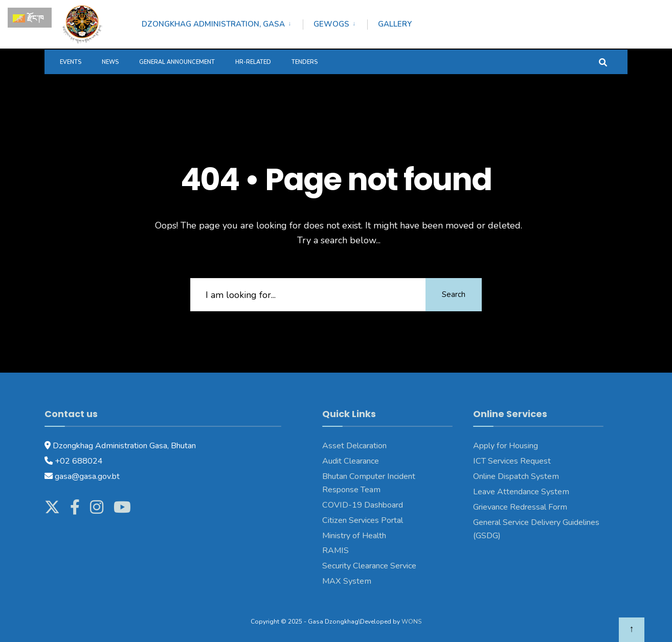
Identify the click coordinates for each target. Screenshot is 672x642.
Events (71, 62)
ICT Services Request (512, 461)
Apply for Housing (506, 446)
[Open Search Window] (603, 62)
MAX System (347, 581)
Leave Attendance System (521, 492)
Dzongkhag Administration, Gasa (213, 24)
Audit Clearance (351, 461)
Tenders (305, 62)
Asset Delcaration (354, 446)
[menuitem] (222, 22)
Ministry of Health (354, 536)
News (110, 62)
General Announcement (177, 62)
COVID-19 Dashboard (363, 505)
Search (454, 294)
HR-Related (253, 62)
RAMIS (335, 551)
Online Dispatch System (516, 476)
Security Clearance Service (369, 566)
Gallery (395, 24)
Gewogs (331, 24)
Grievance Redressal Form (520, 507)
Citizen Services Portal (363, 520)
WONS (411, 622)
